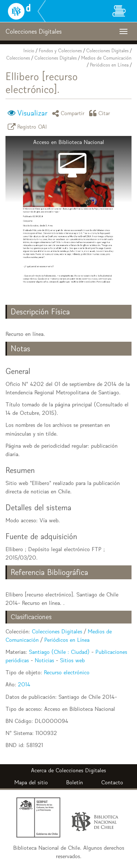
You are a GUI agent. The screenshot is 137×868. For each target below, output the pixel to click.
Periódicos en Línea (109, 65)
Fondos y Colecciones (60, 51)
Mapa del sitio (31, 782)
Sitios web (72, 660)
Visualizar (32, 113)
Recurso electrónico (67, 672)
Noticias (44, 660)
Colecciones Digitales (107, 51)
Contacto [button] (112, 782)
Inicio (29, 51)
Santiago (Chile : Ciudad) (59, 652)
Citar (101, 113)
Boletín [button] (75, 782)
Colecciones (18, 58)
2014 (24, 684)
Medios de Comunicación (106, 58)
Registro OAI (28, 127)
